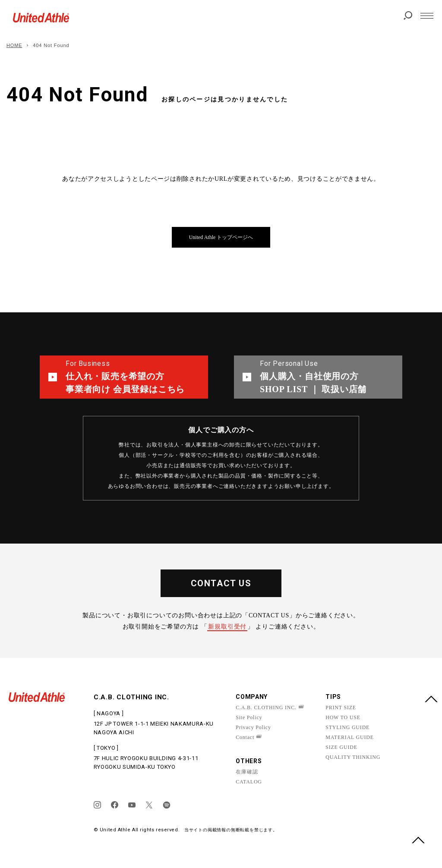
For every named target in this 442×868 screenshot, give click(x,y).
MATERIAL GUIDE (350, 737)
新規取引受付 (227, 627)
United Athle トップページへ (221, 237)
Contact (245, 737)
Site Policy (249, 717)
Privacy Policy (253, 727)
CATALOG (249, 782)
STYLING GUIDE (347, 727)
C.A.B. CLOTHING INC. (266, 708)
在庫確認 (247, 772)
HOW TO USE (343, 717)
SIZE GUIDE (341, 747)
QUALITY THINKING (353, 757)
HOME (14, 45)
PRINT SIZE (341, 708)
